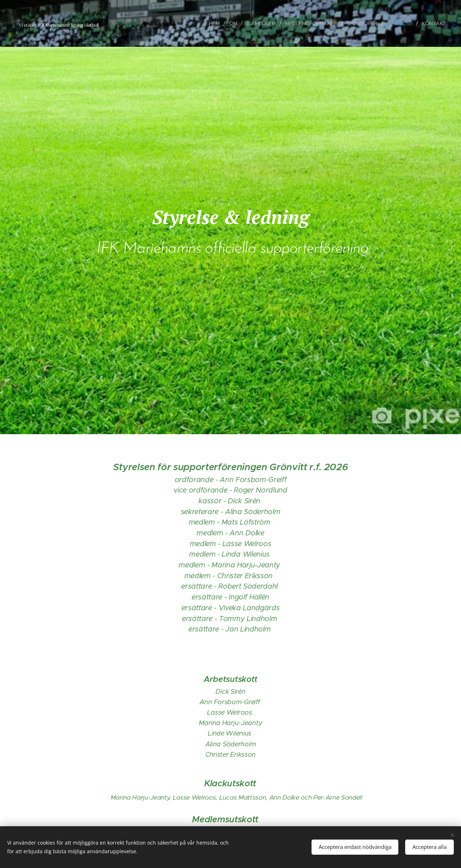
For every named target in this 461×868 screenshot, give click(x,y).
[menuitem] (214, 23)
